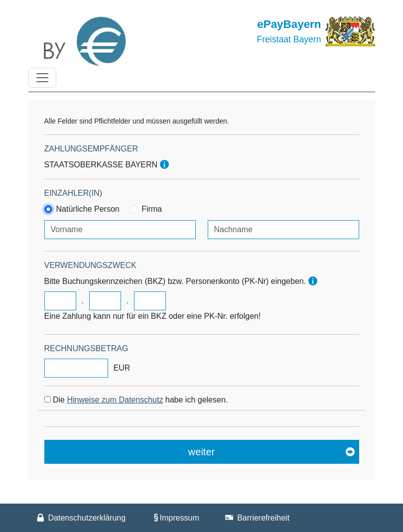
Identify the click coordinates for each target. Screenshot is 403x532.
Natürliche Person (88, 209)
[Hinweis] (164, 165)
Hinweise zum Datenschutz (115, 400)
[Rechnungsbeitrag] (76, 368)
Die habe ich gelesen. (140, 400)
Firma (152, 209)
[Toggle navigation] (42, 78)
